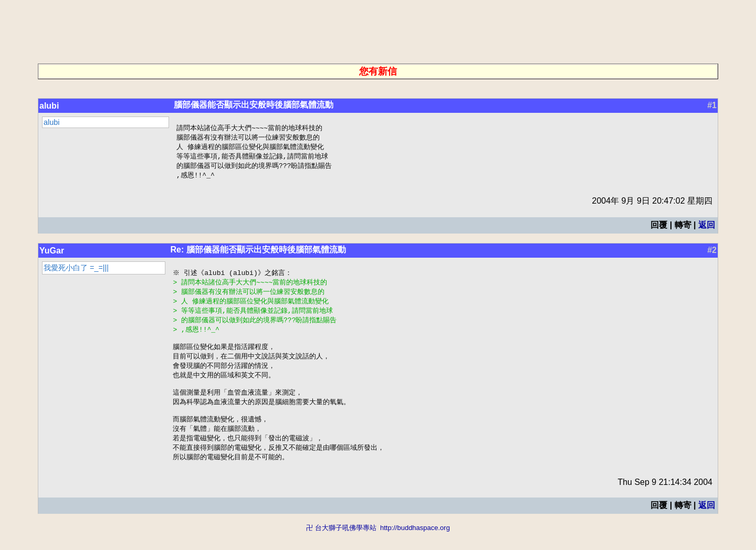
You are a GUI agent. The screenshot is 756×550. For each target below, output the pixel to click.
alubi (49, 106)
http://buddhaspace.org (415, 545)
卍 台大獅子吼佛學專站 (341, 545)
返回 (707, 228)
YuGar (52, 254)
